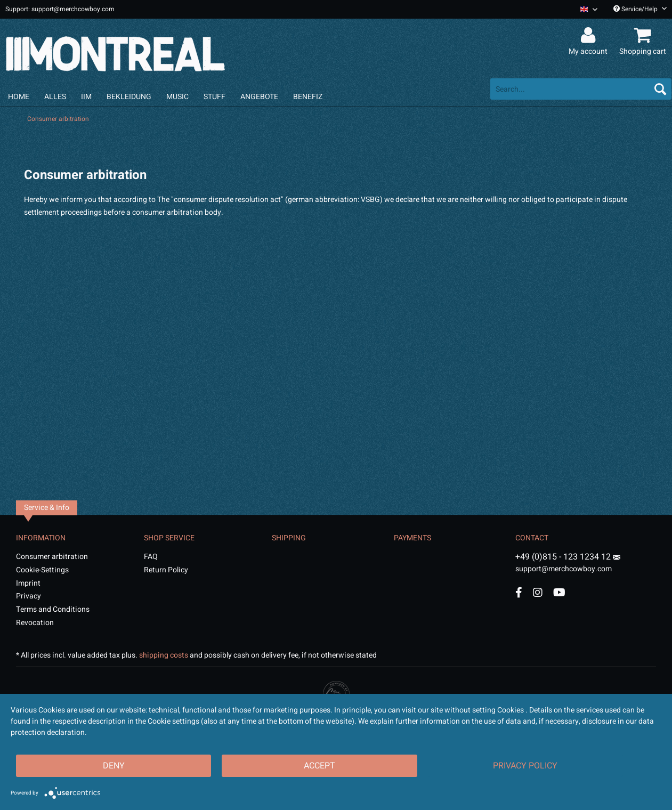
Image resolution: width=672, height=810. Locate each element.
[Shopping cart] (644, 36)
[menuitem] (585, 9)
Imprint (28, 583)
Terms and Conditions (53, 609)
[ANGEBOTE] (259, 97)
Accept (319, 766)
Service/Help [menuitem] (640, 9)
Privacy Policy (525, 766)
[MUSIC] (177, 97)
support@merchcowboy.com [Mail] (568, 565)
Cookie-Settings (42, 570)
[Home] (19, 97)
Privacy (29, 596)
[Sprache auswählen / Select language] (589, 9)
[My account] (590, 36)
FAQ (151, 557)
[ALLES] (55, 97)
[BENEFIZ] (308, 97)
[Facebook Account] (519, 592)
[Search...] (581, 89)
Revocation (35, 623)
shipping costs (164, 655)
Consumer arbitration (52, 557)
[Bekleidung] (129, 97)
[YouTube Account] (559, 592)
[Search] (660, 89)
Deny (114, 766)
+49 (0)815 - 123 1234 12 (564, 557)
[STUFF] (214, 97)
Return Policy (166, 570)
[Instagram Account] (538, 592)
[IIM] (86, 97)
